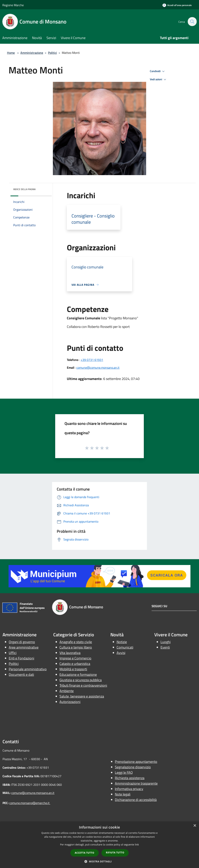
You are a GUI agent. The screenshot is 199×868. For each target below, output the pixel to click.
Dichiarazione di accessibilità (136, 800)
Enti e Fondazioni (21, 658)
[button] (99, 861)
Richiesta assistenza (130, 778)
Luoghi (166, 642)
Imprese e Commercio (75, 658)
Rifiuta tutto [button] (115, 853)
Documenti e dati (21, 675)
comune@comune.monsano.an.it (98, 368)
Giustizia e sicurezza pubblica (81, 680)
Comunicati (125, 647)
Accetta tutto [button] (85, 853)
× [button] (195, 826)
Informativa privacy (129, 789)
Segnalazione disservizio (133, 767)
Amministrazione (32, 53)
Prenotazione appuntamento (136, 762)
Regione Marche (13, 5)
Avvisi (121, 653)
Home (11, 53)
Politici (52, 53)
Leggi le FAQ (124, 772)
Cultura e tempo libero (76, 647)
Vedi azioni (159, 79)
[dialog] (99, 845)
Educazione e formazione (78, 675)
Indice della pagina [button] (24, 189)
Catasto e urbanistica (75, 664)
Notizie (122, 642)
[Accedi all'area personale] (177, 5)
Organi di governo (22, 642)
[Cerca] (192, 22)
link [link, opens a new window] (137, 845)
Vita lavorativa (70, 653)
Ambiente (67, 691)
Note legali (123, 794)
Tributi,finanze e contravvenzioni (83, 685)
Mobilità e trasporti (73, 669)
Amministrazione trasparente (136, 783)
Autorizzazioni (70, 702)
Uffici (13, 653)
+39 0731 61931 (92, 360)
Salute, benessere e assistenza (82, 696)
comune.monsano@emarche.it (30, 803)
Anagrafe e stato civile (76, 642)
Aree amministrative (24, 647)
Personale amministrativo (28, 669)
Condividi (158, 71)
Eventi (165, 647)
